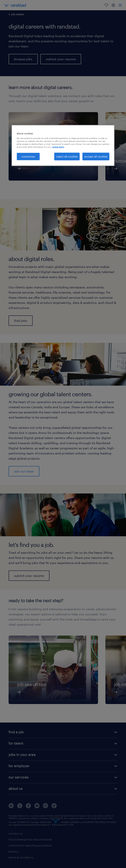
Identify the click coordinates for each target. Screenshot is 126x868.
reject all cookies (67, 156)
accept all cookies (96, 156)
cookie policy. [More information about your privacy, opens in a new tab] (58, 147)
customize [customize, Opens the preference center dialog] (28, 156)
